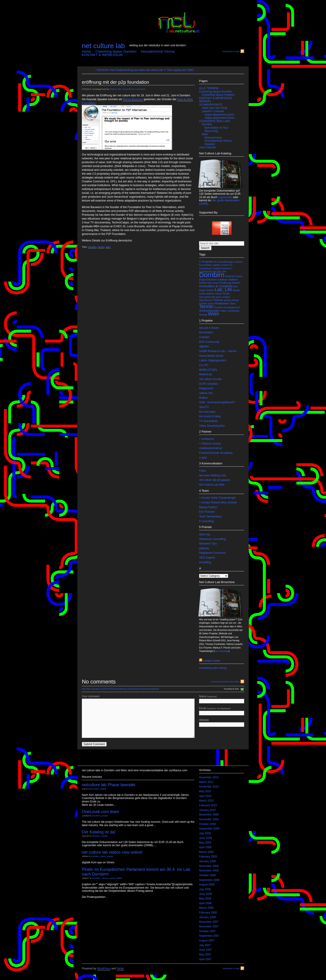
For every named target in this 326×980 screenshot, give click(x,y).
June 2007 (205, 950)
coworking (205, 268)
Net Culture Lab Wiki (212, 485)
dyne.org (204, 534)
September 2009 (209, 829)
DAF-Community (209, 342)
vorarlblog (205, 562)
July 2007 (205, 945)
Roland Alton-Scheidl (120, 89)
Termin (101, 247)
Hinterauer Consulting (212, 539)
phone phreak (231, 300)
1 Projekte (206, 262)
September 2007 (209, 936)
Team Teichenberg (210, 517)
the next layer (207, 412)
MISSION (205, 101)
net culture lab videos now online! (112, 852)
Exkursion (212, 280)
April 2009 (205, 847)
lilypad (236, 290)
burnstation (205, 265)
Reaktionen (222, 303)
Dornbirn (92, 247)
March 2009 (206, 852)
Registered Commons (212, 553)
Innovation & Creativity (216, 286)
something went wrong (213, 668)
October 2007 (207, 931)
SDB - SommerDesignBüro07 (217, 402)
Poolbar (203, 303)
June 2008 (205, 894)
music (219, 294)
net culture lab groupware (215, 480)
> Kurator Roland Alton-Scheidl (218, 503)
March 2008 (206, 908)
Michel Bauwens (133, 99)
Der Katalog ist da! (99, 832)
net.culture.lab (207, 297)
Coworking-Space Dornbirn (116, 51)
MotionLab (205, 374)
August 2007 (207, 941)
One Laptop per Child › (181, 70)
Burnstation (206, 332)
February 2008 (208, 913)
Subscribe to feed (231, 51)
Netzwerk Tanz (208, 544)
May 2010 (205, 791)
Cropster (204, 337)
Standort (210, 144)
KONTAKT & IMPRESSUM (102, 55)
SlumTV (204, 407)
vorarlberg (233, 311)
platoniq (204, 548)
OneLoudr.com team (100, 812)
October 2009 (207, 824)
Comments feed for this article (225, 682)
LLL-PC (204, 365)
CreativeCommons (221, 268)
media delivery (207, 294)
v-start (203, 458)
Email (222, 711)
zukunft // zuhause (213, 111)
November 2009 (209, 819)
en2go (202, 280)
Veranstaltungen (209, 311)
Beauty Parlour (208, 507)
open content (223, 297)
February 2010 (208, 805)
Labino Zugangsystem (213, 360)
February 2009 (208, 857)
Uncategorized (232, 307)
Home (86, 51)
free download (222, 651)
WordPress (104, 968)
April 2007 (205, 959)
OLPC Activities (209, 384)
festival (203, 283)
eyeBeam (223, 280)
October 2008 (207, 875)
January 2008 (207, 917)
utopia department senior (220, 118)
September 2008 (209, 880)
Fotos (202, 471)
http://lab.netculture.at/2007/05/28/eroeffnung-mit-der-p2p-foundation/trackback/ (120, 689)
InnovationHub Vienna (158, 51)
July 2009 (205, 833)
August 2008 (207, 885)
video (224, 311)
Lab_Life (224, 290)
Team (233, 303)
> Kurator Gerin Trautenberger (217, 498)
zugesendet (225, 197)
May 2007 (205, 955)
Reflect (203, 398)
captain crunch (220, 265)
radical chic (206, 393)
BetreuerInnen (213, 138)
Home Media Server (211, 356)
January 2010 (207, 810)
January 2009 (207, 861)
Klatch (210, 290)
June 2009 (205, 838)
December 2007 (209, 922)
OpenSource (206, 300)
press (211, 303)
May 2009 (205, 843)
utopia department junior (219, 115)
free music (213, 283)
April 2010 (205, 796)
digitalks (204, 346)
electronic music (234, 276)
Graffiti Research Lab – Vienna (218, 351)
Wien (108, 247)
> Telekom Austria (210, 444)
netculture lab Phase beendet (109, 785)
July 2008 (205, 889)
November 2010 (209, 787)
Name (222, 699)
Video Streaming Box (212, 426)
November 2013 (209, 777)
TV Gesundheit (208, 421)
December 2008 (209, 866)
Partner (219, 300)
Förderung (225, 283)
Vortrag (203, 315)
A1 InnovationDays (224, 262)
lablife (103, 789)
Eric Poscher (207, 512)
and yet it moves (209, 328)
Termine (218, 307)
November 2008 (209, 871)
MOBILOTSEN (208, 370)
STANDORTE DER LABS (215, 121)
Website (222, 723)
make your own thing (214, 108)
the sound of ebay (210, 416)
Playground (206, 388)
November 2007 (209, 927)
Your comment (91, 696)
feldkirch (233, 280)
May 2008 (205, 899)
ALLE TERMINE (209, 88)
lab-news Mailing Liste (213, 475)
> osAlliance (207, 439)
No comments (139, 89)
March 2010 (206, 801)
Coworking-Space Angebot (218, 95)
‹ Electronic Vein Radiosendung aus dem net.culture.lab (129, 70)
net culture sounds (210, 379)
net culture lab (103, 46)
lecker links (212, 661)
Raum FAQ (211, 131)
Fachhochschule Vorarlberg (216, 453)
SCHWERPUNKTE (211, 105)
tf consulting (206, 521)
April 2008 (205, 903)
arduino (239, 262)
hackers (236, 283)
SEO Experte (207, 558)
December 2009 (209, 815)
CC (231, 265)
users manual (207, 147)
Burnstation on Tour (216, 128)
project (105, 816)
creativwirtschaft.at (210, 448)
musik (226, 294)
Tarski (120, 968)
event (112, 878)
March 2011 (206, 782)
